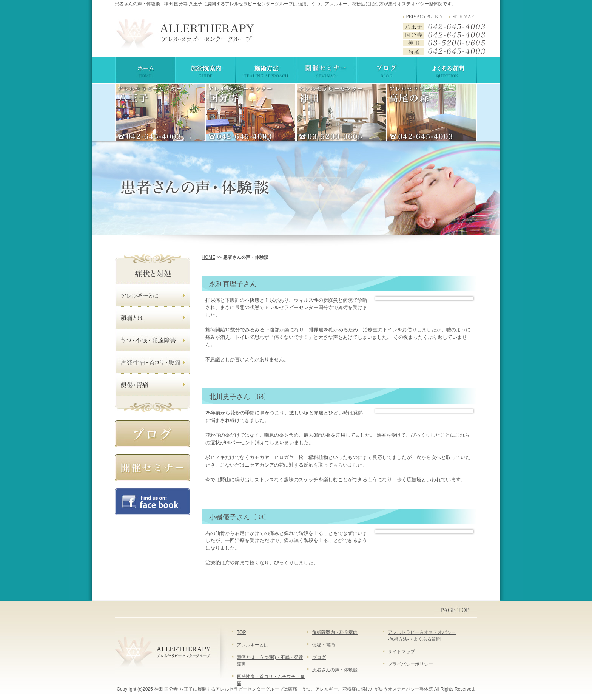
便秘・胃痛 (324, 645)
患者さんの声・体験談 (335, 670)
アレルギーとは (253, 645)
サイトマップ (401, 652)
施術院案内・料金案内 (335, 632)
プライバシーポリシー (410, 664)
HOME (208, 257)
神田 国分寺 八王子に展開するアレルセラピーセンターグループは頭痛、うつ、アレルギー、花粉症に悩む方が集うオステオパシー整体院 (294, 689)
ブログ (319, 657)
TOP (241, 632)
